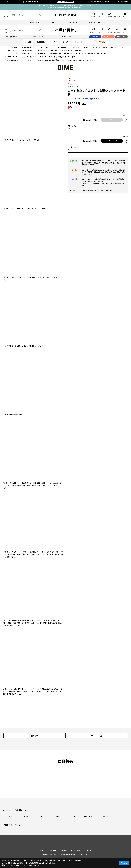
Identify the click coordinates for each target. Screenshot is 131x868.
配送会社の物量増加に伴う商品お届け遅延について (67, 8)
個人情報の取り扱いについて (69, 855)
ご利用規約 (64, 850)
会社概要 (42, 850)
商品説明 (35, 736)
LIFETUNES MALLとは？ (65, 2)
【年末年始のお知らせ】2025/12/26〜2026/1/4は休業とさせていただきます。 (67, 5)
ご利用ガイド (109, 2)
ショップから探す (15, 810)
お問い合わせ (88, 850)
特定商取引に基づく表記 (49, 855)
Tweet (70, 79)
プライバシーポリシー (19, 865)
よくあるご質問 (123, 2)
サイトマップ (85, 855)
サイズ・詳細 (97, 736)
